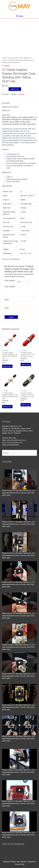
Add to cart (15, 89)
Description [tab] (6, 103)
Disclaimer (31, 862)
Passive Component (13, 58)
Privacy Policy (20, 864)
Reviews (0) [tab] (6, 110)
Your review (10, 286)
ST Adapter (6, 66)
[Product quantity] (5, 89)
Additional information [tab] (10, 107)
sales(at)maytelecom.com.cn (17, 440)
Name (7, 300)
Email (7, 308)
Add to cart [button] (7, 366)
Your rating (10, 280)
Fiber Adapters (25, 58)
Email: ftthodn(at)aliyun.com (12, 442)
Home (4, 58)
